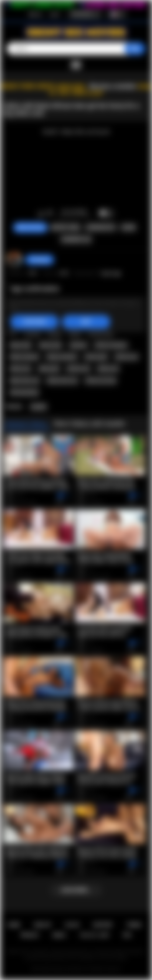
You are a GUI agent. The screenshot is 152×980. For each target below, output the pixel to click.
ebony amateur (62, 357)
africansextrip (24, 392)
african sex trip (101, 381)
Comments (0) (76, 239)
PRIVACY (30, 935)
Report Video (66, 227)
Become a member (113, 86)
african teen (101, 333)
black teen (21, 345)
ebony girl (49, 369)
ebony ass (21, 369)
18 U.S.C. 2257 (95, 935)
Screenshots (101, 227)
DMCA (59, 935)
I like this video (41, 214)
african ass (127, 357)
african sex (78, 369)
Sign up (35, 14)
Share (129, 227)
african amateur (111, 345)
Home (14, 925)
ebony (54, 333)
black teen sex (25, 381)
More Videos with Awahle (89, 424)
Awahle (38, 407)
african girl (96, 357)
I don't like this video (50, 214)
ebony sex (108, 369)
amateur (78, 345)
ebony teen (50, 345)
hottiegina (40, 260)
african (33, 333)
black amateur (24, 357)
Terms (134, 925)
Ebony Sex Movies (69, 969)
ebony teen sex (62, 381)
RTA (127, 935)
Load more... (76, 890)
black (75, 333)
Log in (55, 14)
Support (103, 925)
